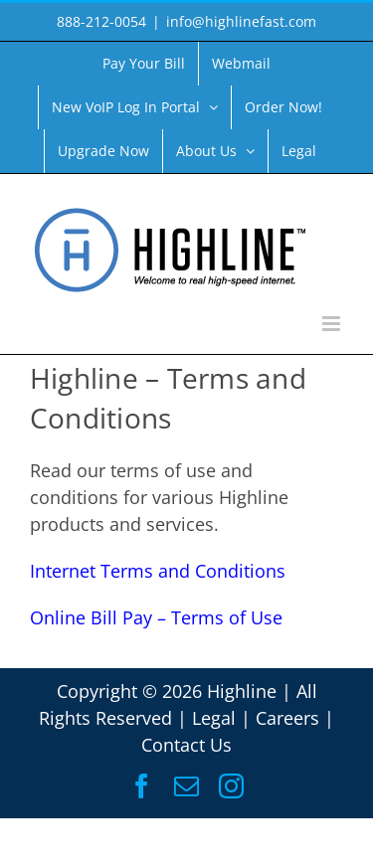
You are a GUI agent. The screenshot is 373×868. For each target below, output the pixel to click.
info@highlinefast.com (241, 21)
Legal (214, 718)
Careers (287, 718)
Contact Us (186, 745)
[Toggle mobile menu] (333, 324)
